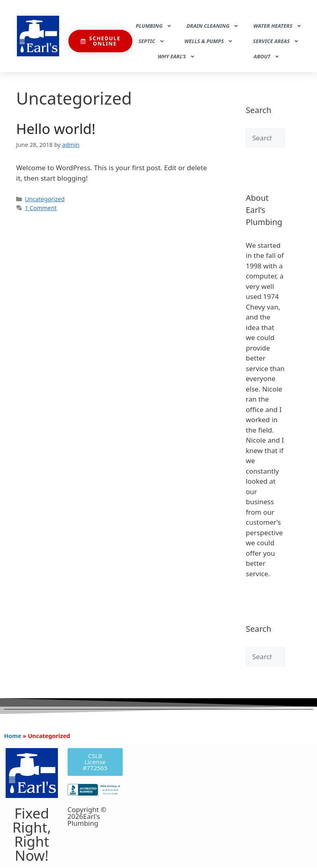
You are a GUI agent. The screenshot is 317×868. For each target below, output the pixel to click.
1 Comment (41, 208)
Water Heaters (278, 26)
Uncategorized (45, 199)
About (267, 57)
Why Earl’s (176, 57)
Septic (151, 41)
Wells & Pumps (209, 41)
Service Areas (276, 41)
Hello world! (56, 129)
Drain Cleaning (213, 26)
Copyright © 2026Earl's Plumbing (87, 816)
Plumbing (154, 26)
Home (13, 736)
